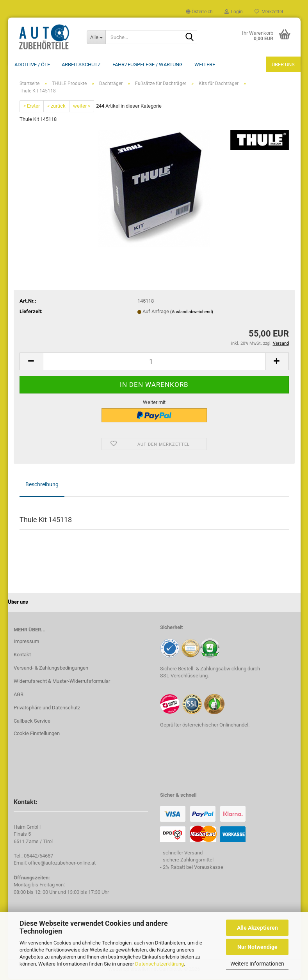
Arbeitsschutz (81, 65)
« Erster (32, 107)
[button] (199, 12)
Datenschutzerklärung (159, 964)
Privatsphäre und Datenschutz (47, 708)
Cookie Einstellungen (37, 734)
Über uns (283, 65)
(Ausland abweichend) (192, 313)
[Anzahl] (154, 362)
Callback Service (32, 722)
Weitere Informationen (257, 964)
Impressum (26, 642)
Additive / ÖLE (32, 65)
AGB (19, 695)
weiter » (82, 107)
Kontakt (22, 655)
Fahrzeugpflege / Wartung (148, 65)
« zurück (56, 107)
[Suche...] (96, 37)
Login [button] (234, 12)
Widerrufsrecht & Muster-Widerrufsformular (62, 682)
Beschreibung (42, 485)
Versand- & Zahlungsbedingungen (51, 669)
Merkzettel (269, 12)
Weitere (205, 65)
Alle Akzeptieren (257, 928)
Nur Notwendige (257, 947)
